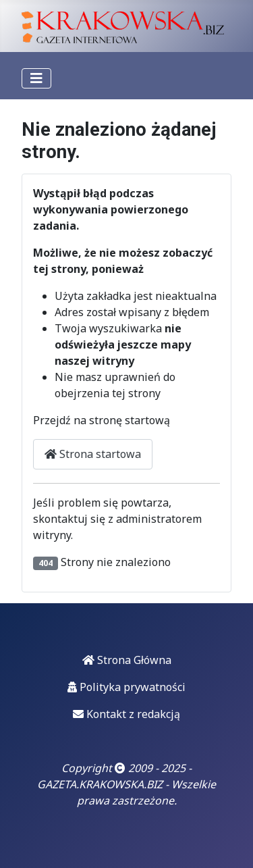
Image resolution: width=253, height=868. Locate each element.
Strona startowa (93, 454)
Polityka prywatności (126, 687)
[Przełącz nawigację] (36, 78)
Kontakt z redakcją (126, 714)
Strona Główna (127, 660)
